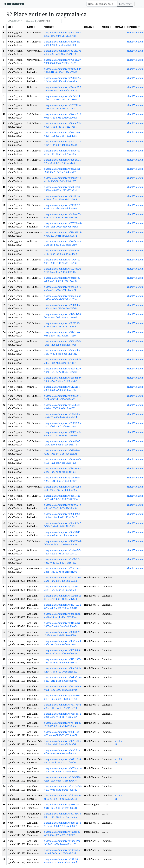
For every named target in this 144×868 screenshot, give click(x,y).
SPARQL (30, 21)
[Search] (102, 4)
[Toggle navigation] (138, 4)
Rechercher (125, 4)
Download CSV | (16, 21)
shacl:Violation (135, 33)
